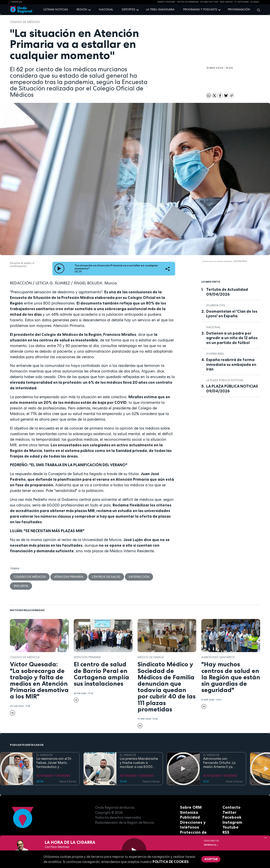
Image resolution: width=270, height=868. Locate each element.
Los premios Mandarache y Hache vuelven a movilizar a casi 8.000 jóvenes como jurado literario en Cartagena (139, 753)
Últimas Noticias (209, 2)
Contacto (230, 797)
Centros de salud (99, 576)
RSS (226, 822)
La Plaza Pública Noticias (225, 380)
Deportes (129, 9)
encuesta (154, 576)
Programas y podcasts (200, 9)
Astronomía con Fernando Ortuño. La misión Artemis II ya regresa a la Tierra (219, 753)
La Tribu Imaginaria (160, 9)
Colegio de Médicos (25, 22)
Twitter (229, 803)
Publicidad (189, 807)
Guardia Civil (216, 305)
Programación (239, 9)
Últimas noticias (56, 9)
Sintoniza (188, 803)
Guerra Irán (215, 354)
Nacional (106, 9)
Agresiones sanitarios (218, 647)
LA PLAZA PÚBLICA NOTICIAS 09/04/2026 (232, 389)
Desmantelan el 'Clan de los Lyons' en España (232, 314)
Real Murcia (226, 2)
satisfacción (129, 576)
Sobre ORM (190, 797)
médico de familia (151, 647)
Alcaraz (255, 2)
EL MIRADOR (44, 745)
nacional (213, 327)
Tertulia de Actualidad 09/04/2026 (227, 292)
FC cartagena (241, 2)
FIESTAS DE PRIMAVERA (188, 2)
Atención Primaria (65, 576)
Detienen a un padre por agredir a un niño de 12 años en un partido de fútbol (232, 338)
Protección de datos (197, 822)
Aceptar (210, 859)
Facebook (231, 807)
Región (82, 9)
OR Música (211, 845)
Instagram (231, 812)
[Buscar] (257, 10)
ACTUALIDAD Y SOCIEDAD (53, 766)
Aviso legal (189, 827)
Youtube (230, 817)
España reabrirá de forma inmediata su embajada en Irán (231, 364)
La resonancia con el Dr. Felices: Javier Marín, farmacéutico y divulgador (54, 753)
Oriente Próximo (166, 2)
